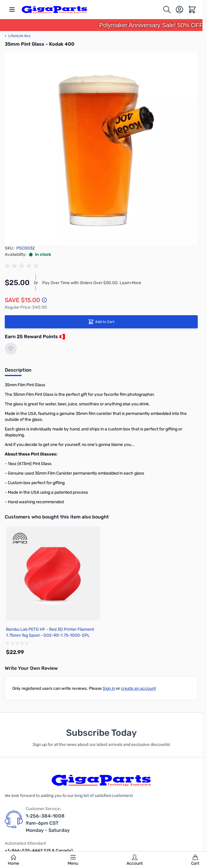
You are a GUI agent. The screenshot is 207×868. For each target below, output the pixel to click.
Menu (73, 860)
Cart (195, 860)
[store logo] (54, 10)
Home (13, 860)
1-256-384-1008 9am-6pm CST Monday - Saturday (48, 823)
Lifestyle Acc (18, 36)
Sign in (109, 688)
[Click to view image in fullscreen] (101, 149)
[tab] (18, 372)
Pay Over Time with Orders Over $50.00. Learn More (92, 283)
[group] (23, 266)
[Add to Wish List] (11, 349)
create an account (138, 688)
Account (135, 860)
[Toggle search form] (167, 10)
